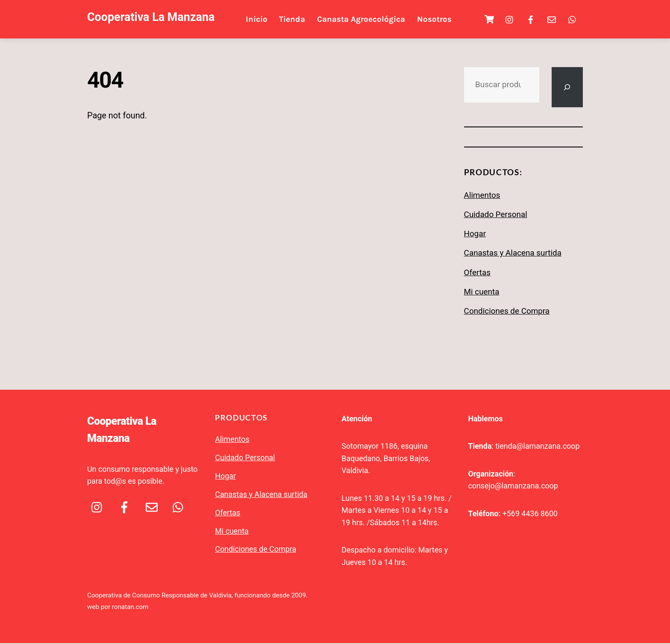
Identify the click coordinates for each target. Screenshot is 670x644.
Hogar (475, 235)
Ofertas (477, 273)
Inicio (259, 20)
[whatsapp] (573, 19)
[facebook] (531, 19)
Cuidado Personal (496, 215)
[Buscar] (566, 88)
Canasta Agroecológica (363, 20)
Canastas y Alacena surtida (513, 254)
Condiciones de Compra (507, 312)
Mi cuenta (482, 293)
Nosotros (436, 20)
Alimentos (482, 196)
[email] (552, 19)
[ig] (510, 19)
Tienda (295, 20)
